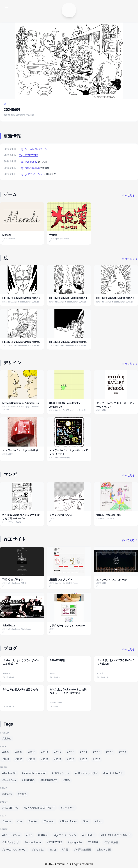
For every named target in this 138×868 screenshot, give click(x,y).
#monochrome (18, 115)
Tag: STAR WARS (29, 155)
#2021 (52, 457)
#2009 (19, 752)
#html (86, 821)
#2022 (99, 410)
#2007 (6, 752)
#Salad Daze (26, 629)
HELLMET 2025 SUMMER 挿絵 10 (115, 298)
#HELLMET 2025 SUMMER (29, 302)
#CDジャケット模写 (86, 773)
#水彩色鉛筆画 (83, 850)
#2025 (5, 302)
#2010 (32, 752)
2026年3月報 (57, 660)
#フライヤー (67, 808)
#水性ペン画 (104, 850)
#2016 (52, 519)
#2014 (112, 519)
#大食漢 (66, 239)
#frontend (49, 821)
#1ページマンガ (9, 522)
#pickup (30, 115)
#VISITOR (93, 842)
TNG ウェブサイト (13, 580)
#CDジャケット (25, 407)
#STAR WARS (55, 842)
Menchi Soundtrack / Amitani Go (21, 403)
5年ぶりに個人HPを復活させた (21, 690)
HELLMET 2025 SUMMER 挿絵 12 (21, 298)
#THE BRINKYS (49, 780)
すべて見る (130, 196)
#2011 (45, 752)
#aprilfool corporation (34, 773)
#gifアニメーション (65, 835)
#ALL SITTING (10, 808)
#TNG (23, 583)
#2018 (19, 522)
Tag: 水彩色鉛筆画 (29, 168)
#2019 (6, 759)
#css (20, 821)
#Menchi (12, 239)
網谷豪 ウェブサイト (61, 580)
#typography (65, 457)
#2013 (70, 752)
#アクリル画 (111, 842)
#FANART (43, 835)
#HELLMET (13, 302)
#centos (7, 821)
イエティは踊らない (61, 515)
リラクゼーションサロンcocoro (67, 626)
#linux (60, 703)
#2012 (99, 583)
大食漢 (53, 235)
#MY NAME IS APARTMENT (39, 808)
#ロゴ (53, 850)
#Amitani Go (13, 407)
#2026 (5, 239)
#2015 (96, 752)
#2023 (57, 759)
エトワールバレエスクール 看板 (20, 450)
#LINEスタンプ (11, 842)
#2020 (19, 759)
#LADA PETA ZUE (113, 773)
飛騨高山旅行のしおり (109, 515)
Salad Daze (9, 626)
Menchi (6, 235)
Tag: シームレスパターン (33, 149)
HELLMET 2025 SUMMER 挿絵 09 (21, 342)
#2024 (7, 115)
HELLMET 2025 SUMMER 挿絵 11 (68, 298)
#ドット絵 (38, 850)
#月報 (52, 673)
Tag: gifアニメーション (32, 174)
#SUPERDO (28, 780)
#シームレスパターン (14, 850)
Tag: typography (28, 162)
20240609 (12, 110)
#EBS (104, 410)
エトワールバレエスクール (111, 580)
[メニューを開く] (7, 7)
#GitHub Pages (14, 583)
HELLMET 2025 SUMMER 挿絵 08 (68, 342)
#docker (53, 703)
